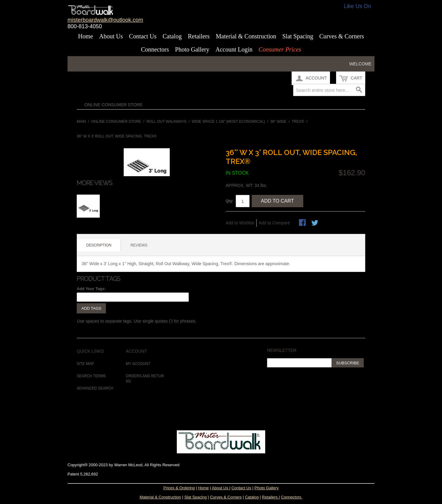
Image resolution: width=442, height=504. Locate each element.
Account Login (234, 49)
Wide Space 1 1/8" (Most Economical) (229, 122)
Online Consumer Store (114, 105)
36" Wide (278, 122)
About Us (111, 36)
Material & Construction (246, 36)
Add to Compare (274, 223)
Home (85, 36)
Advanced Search (95, 388)
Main (81, 122)
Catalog (172, 36)
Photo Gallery (192, 49)
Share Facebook (303, 223)
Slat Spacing (298, 36)
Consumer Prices (280, 49)
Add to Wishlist (240, 223)
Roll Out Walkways (166, 122)
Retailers (199, 36)
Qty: (230, 201)
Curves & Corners (342, 36)
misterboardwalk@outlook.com (105, 20)
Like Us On (357, 6)
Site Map (85, 364)
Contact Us (143, 36)
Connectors (155, 49)
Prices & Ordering (179, 488)
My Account (138, 364)
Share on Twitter (315, 223)
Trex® (298, 122)
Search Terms (91, 376)
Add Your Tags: (91, 289)
